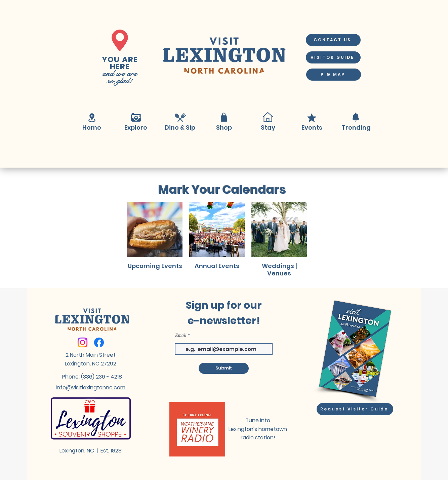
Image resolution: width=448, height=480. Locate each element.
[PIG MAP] (334, 75)
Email (181, 336)
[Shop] (224, 117)
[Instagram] (83, 342)
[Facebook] (99, 342)
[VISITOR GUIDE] (333, 57)
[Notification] (356, 117)
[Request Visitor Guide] (355, 409)
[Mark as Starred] (312, 118)
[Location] (92, 118)
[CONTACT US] (333, 40)
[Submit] (224, 368)
